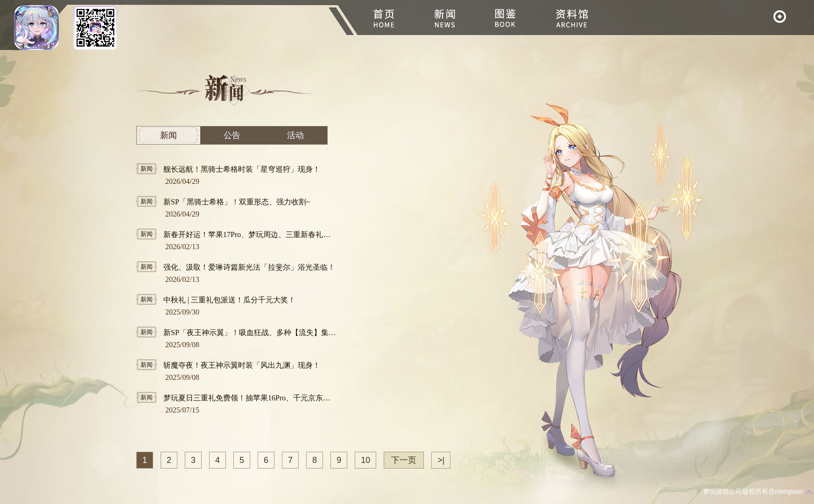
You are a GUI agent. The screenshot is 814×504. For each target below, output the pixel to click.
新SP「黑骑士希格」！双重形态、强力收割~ (223, 201)
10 (365, 460)
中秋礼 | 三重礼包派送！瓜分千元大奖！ (216, 299)
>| (441, 460)
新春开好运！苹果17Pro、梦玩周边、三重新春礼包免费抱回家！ (237, 234)
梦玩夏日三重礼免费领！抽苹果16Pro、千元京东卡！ (237, 397)
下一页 (404, 460)
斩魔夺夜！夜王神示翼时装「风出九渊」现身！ (228, 365)
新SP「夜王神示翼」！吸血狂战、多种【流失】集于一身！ (237, 332)
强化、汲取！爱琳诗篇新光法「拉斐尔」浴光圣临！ (236, 267)
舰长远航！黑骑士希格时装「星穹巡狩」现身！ (228, 169)
